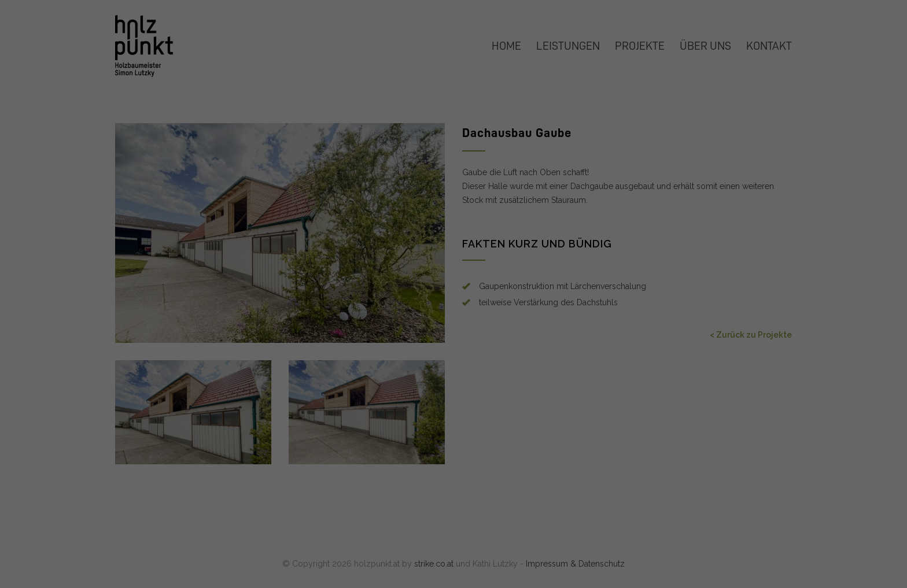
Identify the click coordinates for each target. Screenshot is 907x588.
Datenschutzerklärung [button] (458, 321)
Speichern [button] (565, 226)
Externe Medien (505, 105)
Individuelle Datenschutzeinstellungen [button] (454, 294)
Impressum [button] (507, 321)
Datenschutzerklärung (279, 188)
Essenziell (494, 47)
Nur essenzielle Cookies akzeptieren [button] (453, 260)
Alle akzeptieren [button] (343, 226)
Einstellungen (318, 199)
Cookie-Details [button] (405, 321)
